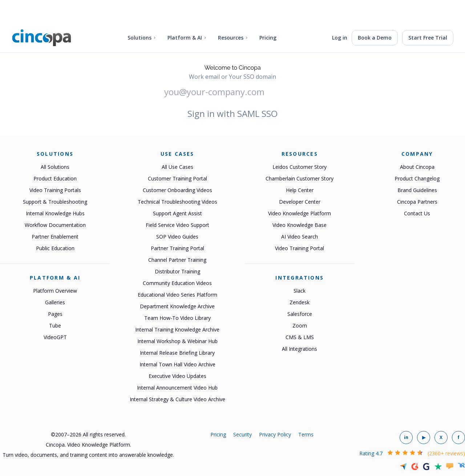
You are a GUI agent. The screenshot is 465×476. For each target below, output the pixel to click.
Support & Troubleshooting (55, 202)
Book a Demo (375, 38)
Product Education (55, 178)
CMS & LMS (300, 337)
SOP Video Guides (177, 237)
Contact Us (417, 213)
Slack (300, 291)
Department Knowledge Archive (177, 306)
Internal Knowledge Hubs (55, 213)
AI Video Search (300, 237)
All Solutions (55, 167)
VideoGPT (55, 337)
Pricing (268, 38)
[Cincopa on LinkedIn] (406, 438)
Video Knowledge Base (300, 225)
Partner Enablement (55, 237)
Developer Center (300, 202)
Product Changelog (417, 178)
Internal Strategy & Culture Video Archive (177, 399)
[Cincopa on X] (441, 438)
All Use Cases (177, 167)
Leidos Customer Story (300, 167)
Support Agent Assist (177, 213)
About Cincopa (417, 167)
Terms (306, 434)
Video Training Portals (55, 190)
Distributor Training (177, 271)
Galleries (55, 302)
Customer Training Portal (177, 178)
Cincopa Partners (417, 202)
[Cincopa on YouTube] (424, 438)
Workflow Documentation (55, 225)
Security (242, 434)
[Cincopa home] (42, 38)
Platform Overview (55, 291)
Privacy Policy (275, 434)
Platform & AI (185, 38)
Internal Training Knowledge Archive (177, 329)
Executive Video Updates (177, 376)
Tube (55, 326)
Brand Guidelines (417, 190)
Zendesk (300, 302)
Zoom (300, 326)
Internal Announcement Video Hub (177, 388)
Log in (340, 38)
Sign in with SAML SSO (232, 113)
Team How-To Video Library (177, 318)
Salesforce (300, 314)
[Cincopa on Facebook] (458, 438)
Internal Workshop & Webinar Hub (177, 341)
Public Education (55, 248)
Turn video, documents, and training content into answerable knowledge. (88, 455)
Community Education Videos (177, 283)
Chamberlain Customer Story (300, 178)
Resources (231, 38)
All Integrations (300, 349)
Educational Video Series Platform (177, 295)
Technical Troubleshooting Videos (177, 202)
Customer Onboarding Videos (177, 190)
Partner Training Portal (177, 248)
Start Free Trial (428, 38)
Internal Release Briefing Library (177, 353)
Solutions (139, 38)
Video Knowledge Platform (300, 213)
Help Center (300, 190)
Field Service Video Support (177, 225)
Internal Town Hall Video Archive (177, 364)
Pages (55, 314)
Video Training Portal (300, 248)
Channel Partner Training (177, 260)
